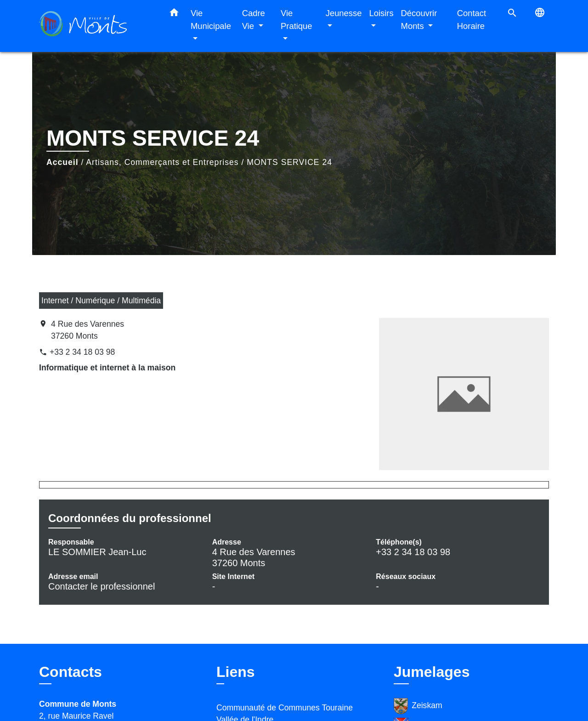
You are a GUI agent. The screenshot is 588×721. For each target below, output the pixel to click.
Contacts (71, 672)
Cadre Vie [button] (254, 20)
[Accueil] (96, 26)
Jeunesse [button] (344, 13)
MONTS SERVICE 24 (289, 162)
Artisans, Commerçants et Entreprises (162, 162)
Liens (236, 672)
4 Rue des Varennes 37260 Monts (88, 330)
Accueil (62, 162)
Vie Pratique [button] (297, 20)
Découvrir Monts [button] (419, 20)
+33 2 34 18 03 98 (82, 352)
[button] (174, 14)
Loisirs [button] (381, 13)
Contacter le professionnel (102, 586)
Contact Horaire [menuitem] (472, 20)
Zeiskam (418, 706)
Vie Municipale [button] (211, 20)
